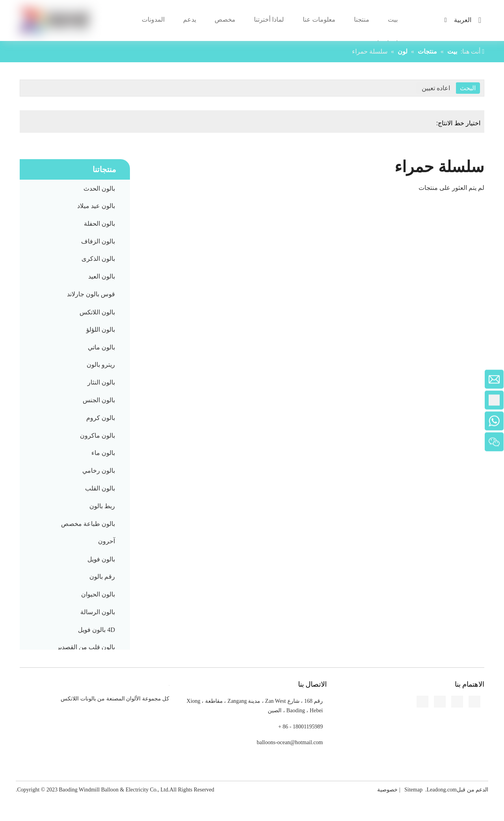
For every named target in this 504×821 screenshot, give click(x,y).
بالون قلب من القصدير (86, 647)
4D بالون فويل (96, 630)
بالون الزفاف (98, 241)
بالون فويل (101, 559)
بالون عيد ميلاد (96, 206)
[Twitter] (6, 282)
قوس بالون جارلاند (91, 294)
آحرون (107, 541)
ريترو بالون (101, 365)
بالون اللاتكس (97, 312)
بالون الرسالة (98, 612)
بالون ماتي (101, 347)
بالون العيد (102, 276)
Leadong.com (442, 790)
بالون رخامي (99, 471)
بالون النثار (101, 382)
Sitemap (413, 790)
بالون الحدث (99, 189)
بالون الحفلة (99, 224)
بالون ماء (103, 453)
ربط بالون (102, 506)
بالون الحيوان (98, 594)
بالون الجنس (99, 400)
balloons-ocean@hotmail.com (290, 742)
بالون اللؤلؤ (101, 330)
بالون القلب (100, 488)
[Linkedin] (6, 267)
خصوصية (387, 790)
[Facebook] (6, 253)
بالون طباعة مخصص (88, 524)
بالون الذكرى (98, 259)
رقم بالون (102, 577)
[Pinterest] (6, 311)
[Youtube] (6, 296)
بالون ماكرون (97, 436)
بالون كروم (101, 418)
